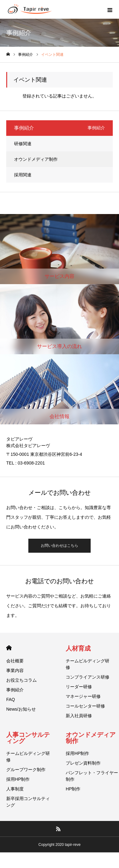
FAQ (11, 699)
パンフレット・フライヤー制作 (92, 776)
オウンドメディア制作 (36, 159)
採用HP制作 (18, 779)
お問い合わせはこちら (60, 546)
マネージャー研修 (83, 696)
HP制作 (73, 789)
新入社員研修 (79, 716)
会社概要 (15, 661)
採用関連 (23, 175)
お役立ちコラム (21, 680)
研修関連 (23, 144)
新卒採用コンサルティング (28, 802)
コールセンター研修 (85, 706)
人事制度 (15, 789)
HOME (9, 648)
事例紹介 (15, 690)
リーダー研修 (79, 687)
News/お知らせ (21, 709)
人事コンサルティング (28, 738)
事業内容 (15, 670)
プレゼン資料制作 (83, 763)
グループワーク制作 (26, 770)
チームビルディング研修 (88, 664)
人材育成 (78, 648)
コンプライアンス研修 (88, 677)
